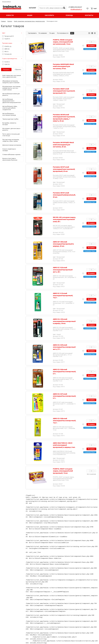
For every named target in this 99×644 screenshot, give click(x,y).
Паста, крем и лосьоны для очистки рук (11, 135)
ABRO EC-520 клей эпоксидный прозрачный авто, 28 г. (65, 267)
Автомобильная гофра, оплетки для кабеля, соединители (10, 108)
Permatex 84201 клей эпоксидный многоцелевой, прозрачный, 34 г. (64, 91)
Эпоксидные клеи (52, 21)
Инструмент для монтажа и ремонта (11, 129)
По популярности (63, 33)
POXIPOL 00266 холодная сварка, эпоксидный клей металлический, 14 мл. (62, 42)
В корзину (91, 46)
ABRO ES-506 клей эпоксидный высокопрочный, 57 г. (65, 367)
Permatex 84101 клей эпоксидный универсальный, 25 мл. (64, 195)
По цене (52, 33)
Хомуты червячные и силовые (9, 150)
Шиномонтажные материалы (12, 145)
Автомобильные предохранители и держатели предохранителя (12, 101)
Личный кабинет (7, 2)
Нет (72, 33)
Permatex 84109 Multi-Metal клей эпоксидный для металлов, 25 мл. (63, 145)
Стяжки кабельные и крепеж (11, 154)
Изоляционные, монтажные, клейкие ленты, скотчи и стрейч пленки (12, 88)
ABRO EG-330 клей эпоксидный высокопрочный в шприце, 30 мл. (65, 317)
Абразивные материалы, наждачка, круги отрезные (11, 82)
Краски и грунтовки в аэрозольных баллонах (10, 159)
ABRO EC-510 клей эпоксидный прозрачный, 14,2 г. (65, 292)
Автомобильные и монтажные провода (9, 114)
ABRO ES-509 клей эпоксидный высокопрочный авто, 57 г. (65, 342)
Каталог (33, 8)
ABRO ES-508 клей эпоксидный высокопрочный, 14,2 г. (65, 416)
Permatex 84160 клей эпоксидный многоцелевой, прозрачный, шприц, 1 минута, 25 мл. (64, 118)
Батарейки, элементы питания (9, 124)
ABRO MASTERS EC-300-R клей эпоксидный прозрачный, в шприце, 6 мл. (64, 441)
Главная (3, 21)
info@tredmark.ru (76, 9)
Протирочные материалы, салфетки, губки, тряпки (11, 140)
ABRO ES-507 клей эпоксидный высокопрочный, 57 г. (65, 391)
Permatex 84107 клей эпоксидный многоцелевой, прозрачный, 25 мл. (64, 169)
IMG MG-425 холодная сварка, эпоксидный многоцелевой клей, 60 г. (64, 219)
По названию (43, 33)
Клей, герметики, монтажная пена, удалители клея (29, 21)
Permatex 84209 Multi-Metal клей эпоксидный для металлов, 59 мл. (63, 66)
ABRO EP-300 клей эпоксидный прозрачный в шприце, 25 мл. (65, 243)
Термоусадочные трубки (10, 119)
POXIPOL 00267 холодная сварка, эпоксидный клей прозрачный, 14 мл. (62, 467)
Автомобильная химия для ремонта (11, 94)
